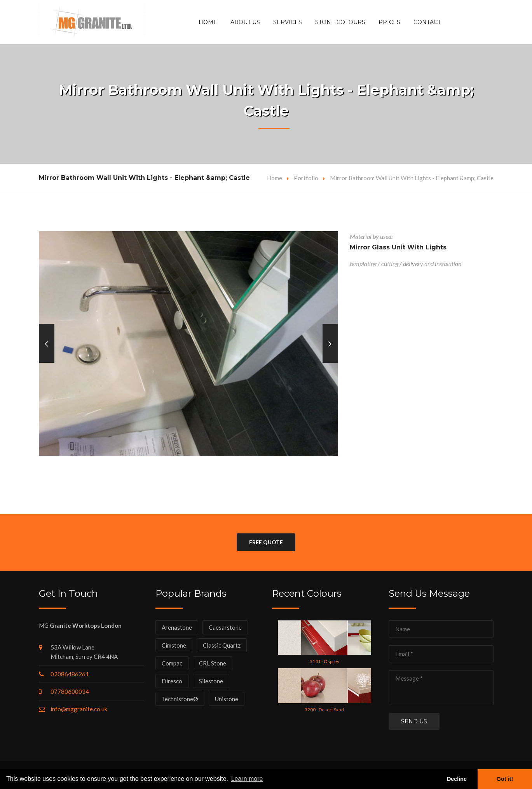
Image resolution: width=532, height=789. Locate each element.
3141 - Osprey (324, 661)
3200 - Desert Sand (324, 710)
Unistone (227, 699)
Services (288, 22)
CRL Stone (213, 663)
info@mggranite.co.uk (79, 709)
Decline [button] (457, 779)
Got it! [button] (505, 779)
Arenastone (177, 627)
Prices (389, 22)
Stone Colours (340, 22)
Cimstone (174, 645)
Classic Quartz (222, 645)
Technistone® (180, 699)
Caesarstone (225, 627)
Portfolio (306, 178)
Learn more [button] (247, 779)
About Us (245, 22)
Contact (427, 22)
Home (208, 22)
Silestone (211, 681)
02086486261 (70, 674)
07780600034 (70, 691)
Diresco (172, 681)
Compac (172, 663)
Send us (414, 721)
